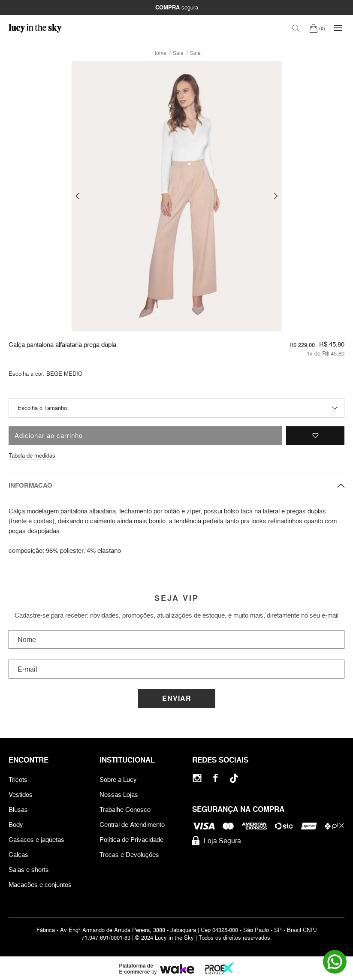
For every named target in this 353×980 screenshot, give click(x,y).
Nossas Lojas (119, 795)
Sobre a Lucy (118, 779)
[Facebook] (216, 778)
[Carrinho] (317, 28)
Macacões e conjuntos (40, 885)
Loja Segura (217, 841)
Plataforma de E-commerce (136, 969)
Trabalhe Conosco (125, 810)
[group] (177, 196)
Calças (18, 855)
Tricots (18, 779)
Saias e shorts (29, 870)
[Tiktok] (234, 778)
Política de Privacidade (131, 840)
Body (16, 825)
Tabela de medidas (32, 455)
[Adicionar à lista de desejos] (315, 436)
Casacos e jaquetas (36, 840)
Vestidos (21, 795)
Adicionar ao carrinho (49, 436)
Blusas (18, 810)
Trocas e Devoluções (129, 855)
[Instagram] (197, 778)
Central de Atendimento (132, 825)
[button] (78, 196)
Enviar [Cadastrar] (177, 698)
